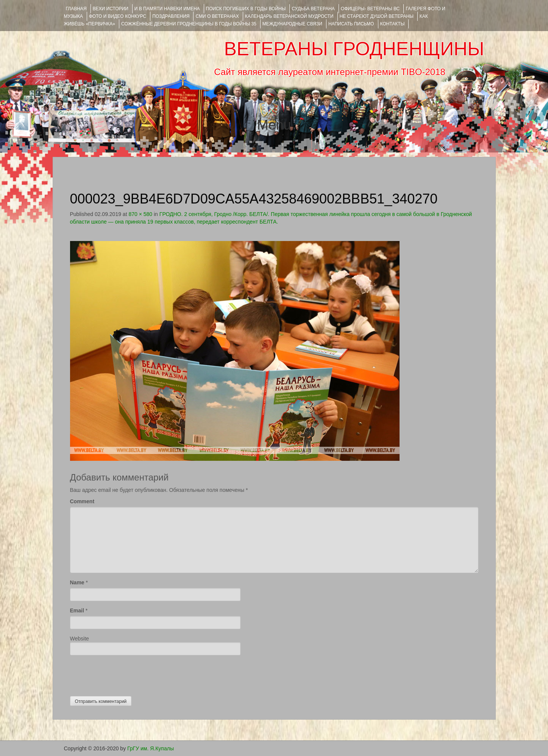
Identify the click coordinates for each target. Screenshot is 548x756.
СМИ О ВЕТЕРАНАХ (217, 16)
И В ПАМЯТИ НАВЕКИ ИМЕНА (167, 9)
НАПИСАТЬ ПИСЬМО (351, 24)
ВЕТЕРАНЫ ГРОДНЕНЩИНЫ (354, 49)
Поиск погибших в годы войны (246, 9)
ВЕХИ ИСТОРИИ (111, 9)
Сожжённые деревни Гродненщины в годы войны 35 (189, 24)
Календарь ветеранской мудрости (289, 16)
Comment (82, 501)
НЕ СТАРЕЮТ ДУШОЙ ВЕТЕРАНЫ (377, 16)
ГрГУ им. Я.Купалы (151, 748)
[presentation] (128, 674)
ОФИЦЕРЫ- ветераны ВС (370, 9)
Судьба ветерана (313, 9)
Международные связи (292, 24)
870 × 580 (140, 214)
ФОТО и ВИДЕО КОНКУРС (118, 16)
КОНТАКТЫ (393, 24)
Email (77, 610)
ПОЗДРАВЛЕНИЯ (171, 16)
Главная (76, 9)
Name (77, 582)
